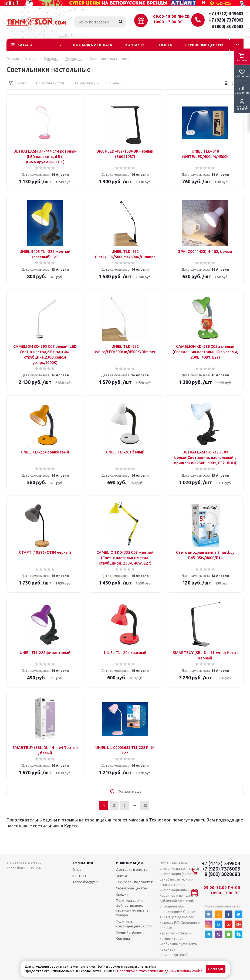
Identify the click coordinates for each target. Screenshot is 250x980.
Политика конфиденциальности (134, 924)
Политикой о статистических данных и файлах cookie (160, 971)
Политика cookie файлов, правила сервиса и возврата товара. (132, 908)
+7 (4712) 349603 (226, 13)
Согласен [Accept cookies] (216, 969)
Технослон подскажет (134, 882)
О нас (77, 869)
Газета (165, 45)
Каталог (26, 45)
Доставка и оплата (92, 45)
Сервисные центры (204, 45)
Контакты (135, 45)
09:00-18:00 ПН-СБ (171, 16)
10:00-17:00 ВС (168, 22)
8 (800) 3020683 (227, 26)
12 (145, 805)
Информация (129, 863)
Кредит (122, 894)
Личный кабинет (129, 932)
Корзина (123, 938)
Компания (83, 863)
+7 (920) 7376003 (226, 20)
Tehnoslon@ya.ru (86, 882)
